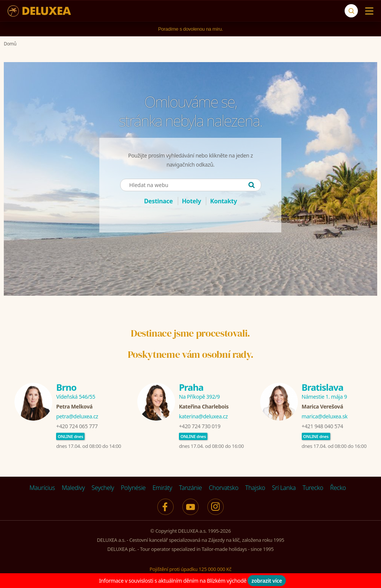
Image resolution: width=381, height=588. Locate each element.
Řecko (338, 488)
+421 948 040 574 (322, 426)
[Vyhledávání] (351, 11)
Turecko (313, 488)
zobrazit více (267, 581)
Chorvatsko (224, 488)
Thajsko (255, 488)
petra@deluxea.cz (77, 416)
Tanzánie (190, 488)
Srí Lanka (284, 488)
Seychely (103, 488)
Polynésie (133, 488)
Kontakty (223, 201)
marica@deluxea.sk (325, 416)
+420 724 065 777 (77, 426)
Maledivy (73, 488)
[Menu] (368, 11)
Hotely (192, 201)
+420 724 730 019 (200, 426)
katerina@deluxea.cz (203, 416)
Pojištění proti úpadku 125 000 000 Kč (191, 569)
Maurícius (42, 488)
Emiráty (162, 488)
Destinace (158, 201)
